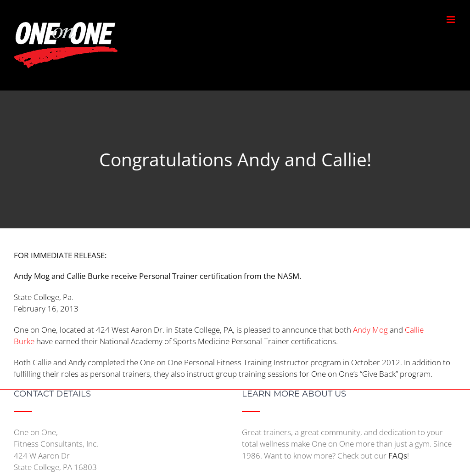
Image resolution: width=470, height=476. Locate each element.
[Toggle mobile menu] (451, 20)
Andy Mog (370, 330)
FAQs (398, 456)
